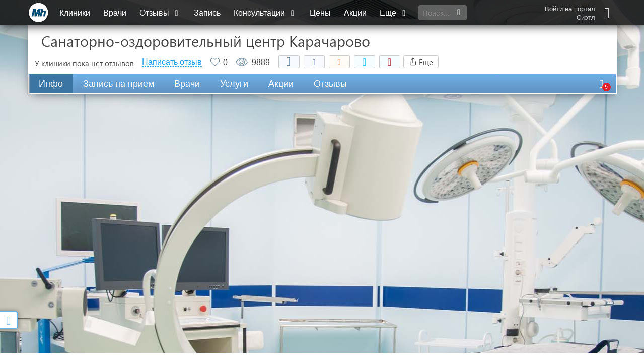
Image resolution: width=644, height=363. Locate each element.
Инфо (51, 84)
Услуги (234, 84)
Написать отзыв (172, 62)
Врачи (115, 13)
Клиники (75, 13)
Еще (394, 13)
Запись (207, 13)
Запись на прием (119, 84)
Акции (355, 13)
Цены (320, 13)
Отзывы (160, 13)
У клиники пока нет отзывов (84, 63)
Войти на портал (570, 9)
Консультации (265, 13)
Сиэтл (586, 18)
